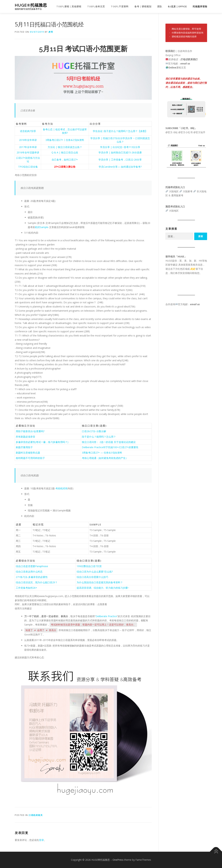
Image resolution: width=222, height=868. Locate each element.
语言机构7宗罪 (28, 131)
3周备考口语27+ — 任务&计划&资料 (102, 453)
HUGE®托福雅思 (31, 5)
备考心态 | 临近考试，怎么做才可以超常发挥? (65, 131)
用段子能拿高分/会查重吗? (30, 431)
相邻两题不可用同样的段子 (30, 458)
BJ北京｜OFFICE (177, 7)
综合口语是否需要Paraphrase (32, 566)
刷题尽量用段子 (24, 447)
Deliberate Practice (106, 616)
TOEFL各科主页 (96, 7)
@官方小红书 (185, 132)
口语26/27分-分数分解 (94, 431)
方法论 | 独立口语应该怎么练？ (65, 147)
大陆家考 (188, 191)
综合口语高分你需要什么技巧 (92, 577)
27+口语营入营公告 (65, 167)
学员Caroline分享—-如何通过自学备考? (120, 167)
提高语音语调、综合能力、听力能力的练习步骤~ (103, 588)
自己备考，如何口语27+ (65, 160)
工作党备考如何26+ (26, 588)
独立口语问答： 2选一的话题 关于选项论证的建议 (109, 442)
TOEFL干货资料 (120, 7)
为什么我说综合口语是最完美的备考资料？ (100, 582)
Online (172, 67)
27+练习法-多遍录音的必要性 (32, 577)
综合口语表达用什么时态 (29, 572)
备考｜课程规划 (143, 7)
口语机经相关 (36, 815)
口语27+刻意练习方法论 (28, 160)
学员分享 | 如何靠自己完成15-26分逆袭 (120, 152)
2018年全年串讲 (28, 140)
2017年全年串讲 (28, 147)
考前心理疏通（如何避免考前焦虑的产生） (105, 458)
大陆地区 (174, 191)
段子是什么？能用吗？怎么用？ (99, 437)
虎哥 (51, 32)
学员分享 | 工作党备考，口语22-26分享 (120, 160)
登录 (41, 840)
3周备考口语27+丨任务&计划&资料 (65, 140)
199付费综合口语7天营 (89, 566)
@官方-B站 (172, 132)
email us (185, 63)
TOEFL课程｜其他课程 (69, 7)
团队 (160, 7)
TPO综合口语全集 (28, 167)
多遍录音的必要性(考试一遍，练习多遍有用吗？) (42, 442)
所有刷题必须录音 (25, 437)
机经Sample (42, 227)
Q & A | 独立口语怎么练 (65, 152)
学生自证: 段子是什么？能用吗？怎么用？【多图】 (120, 131)
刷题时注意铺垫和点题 (28, 453)
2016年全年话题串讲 (28, 152)
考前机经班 (62, 488)
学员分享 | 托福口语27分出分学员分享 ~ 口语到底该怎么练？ (120, 140)
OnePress (118, 860)
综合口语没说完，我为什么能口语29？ (37, 582)
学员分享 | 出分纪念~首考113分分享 (120, 147)
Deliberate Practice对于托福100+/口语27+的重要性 (110, 447)
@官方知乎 (199, 132)
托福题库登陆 (200, 7)
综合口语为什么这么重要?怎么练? (95, 572)
